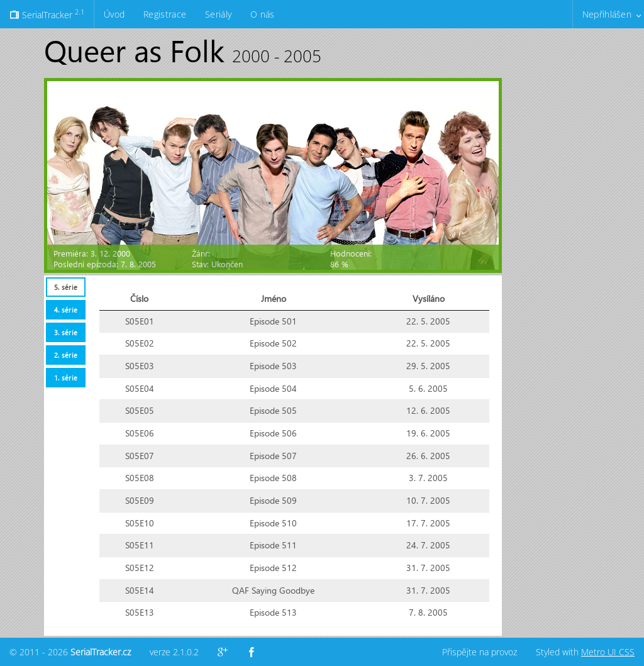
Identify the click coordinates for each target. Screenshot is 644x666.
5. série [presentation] (66, 287)
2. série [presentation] (66, 355)
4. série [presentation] (66, 310)
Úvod (114, 14)
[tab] (65, 287)
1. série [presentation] (66, 378)
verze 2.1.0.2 (174, 652)
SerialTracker (47, 14)
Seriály (218, 14)
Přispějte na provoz (480, 652)
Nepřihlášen (607, 14)
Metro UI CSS (608, 652)
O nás (262, 14)
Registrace (165, 14)
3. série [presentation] (66, 332)
